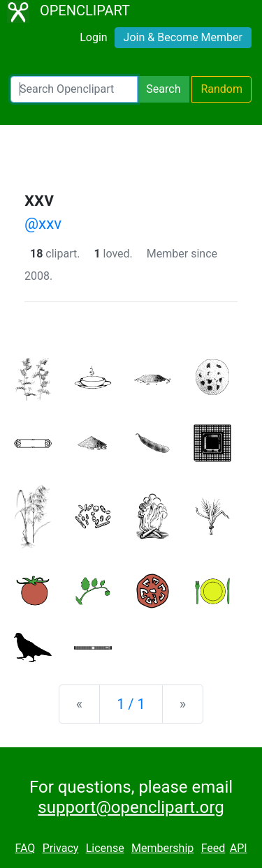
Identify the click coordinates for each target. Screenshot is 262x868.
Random (221, 89)
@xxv (43, 223)
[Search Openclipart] (74, 89)
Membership (162, 848)
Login (93, 37)
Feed (213, 848)
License (105, 848)
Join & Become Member (183, 37)
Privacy (61, 848)
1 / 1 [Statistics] (131, 704)
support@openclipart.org (131, 807)
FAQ (25, 848)
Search (163, 89)
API (239, 848)
